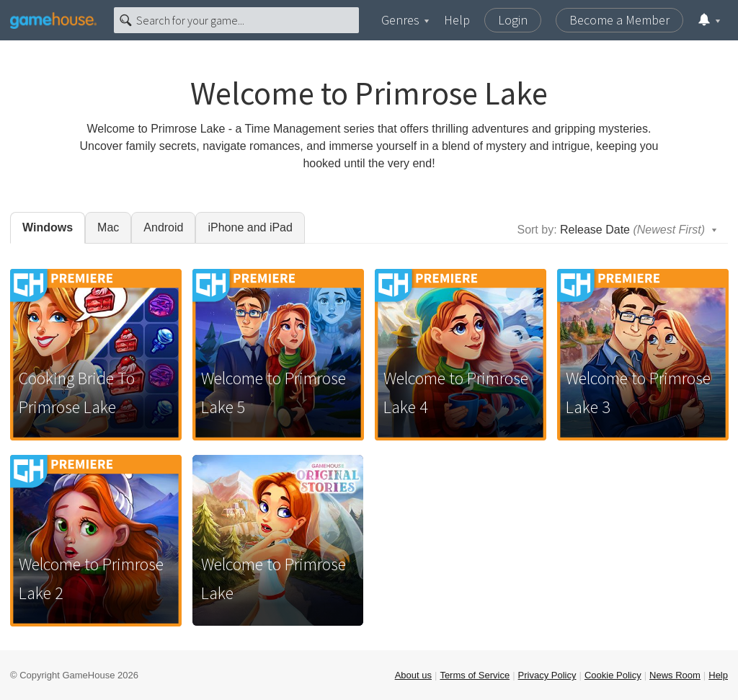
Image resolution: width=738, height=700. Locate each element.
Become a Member (619, 20)
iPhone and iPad (250, 227)
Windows (48, 227)
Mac (108, 227)
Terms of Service (475, 675)
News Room (675, 675)
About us (413, 675)
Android (163, 227)
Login (513, 20)
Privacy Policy (547, 675)
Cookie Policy (613, 675)
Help (457, 20)
